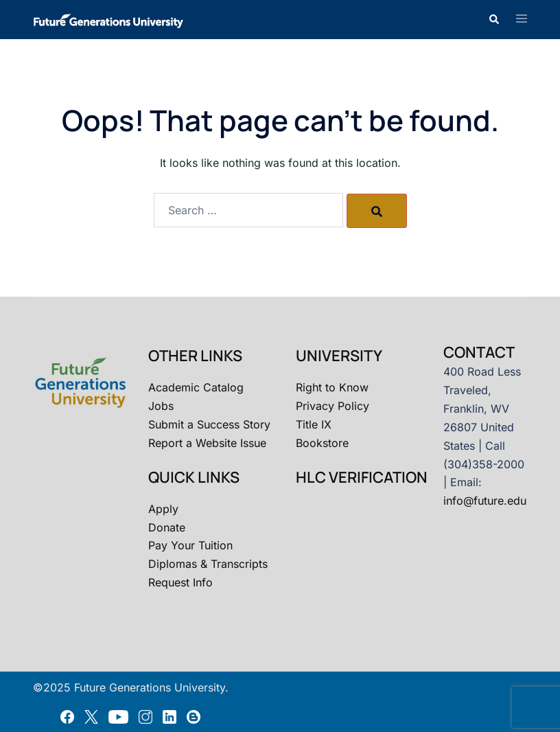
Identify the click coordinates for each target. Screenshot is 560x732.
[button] (493, 19)
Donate (167, 527)
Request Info (180, 582)
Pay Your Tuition (190, 545)
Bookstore (322, 443)
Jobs (161, 406)
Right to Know (332, 387)
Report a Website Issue (207, 443)
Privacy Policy (332, 406)
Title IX (314, 424)
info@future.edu (485, 501)
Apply (163, 509)
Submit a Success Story (209, 424)
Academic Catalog (196, 387)
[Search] (377, 211)
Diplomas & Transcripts (208, 564)
